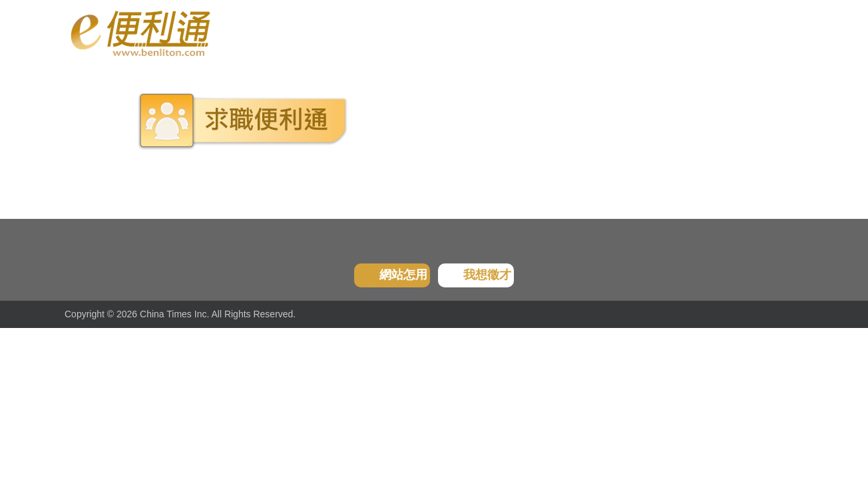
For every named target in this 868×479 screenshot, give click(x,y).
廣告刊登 (418, 34)
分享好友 (486, 34)
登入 (718, 33)
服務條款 (622, 34)
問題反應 (554, 34)
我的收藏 (350, 34)
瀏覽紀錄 (282, 34)
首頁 (75, 77)
